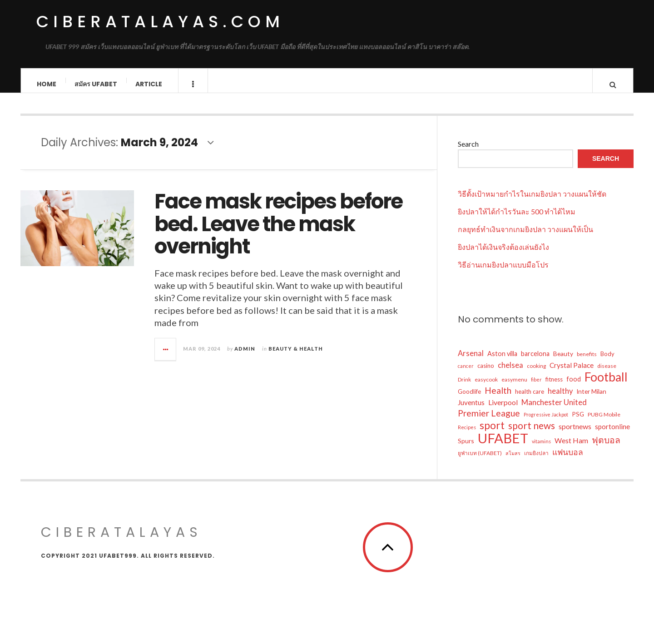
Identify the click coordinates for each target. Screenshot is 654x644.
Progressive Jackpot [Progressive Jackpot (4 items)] (546, 421)
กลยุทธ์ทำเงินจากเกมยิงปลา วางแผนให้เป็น (525, 236)
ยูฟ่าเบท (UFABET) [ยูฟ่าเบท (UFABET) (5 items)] (480, 460)
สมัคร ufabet (96, 84)
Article (149, 84)
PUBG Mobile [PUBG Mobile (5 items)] (604, 421)
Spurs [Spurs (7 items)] (466, 448)
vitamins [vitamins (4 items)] (541, 448)
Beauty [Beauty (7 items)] (563, 360)
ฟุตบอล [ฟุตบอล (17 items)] (606, 447)
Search (468, 151)
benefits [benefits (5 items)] (587, 361)
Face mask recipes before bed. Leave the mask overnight (278, 231)
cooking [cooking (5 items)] (536, 373)
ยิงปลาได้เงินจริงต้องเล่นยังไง (503, 254)
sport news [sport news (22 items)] (532, 432)
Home (47, 84)
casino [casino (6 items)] (486, 372)
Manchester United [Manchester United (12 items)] (554, 409)
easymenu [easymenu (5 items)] (514, 386)
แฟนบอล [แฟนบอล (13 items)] (568, 459)
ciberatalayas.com (160, 22)
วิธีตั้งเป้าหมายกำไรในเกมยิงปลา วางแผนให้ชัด (532, 201)
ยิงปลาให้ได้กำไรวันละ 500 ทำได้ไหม (517, 218)
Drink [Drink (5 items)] (464, 386)
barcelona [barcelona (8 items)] (535, 360)
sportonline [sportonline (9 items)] (612, 433)
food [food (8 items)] (574, 386)
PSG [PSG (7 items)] (578, 421)
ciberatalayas (121, 539)
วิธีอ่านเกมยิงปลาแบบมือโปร (503, 271)
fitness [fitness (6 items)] (554, 386)
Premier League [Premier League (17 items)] (489, 420)
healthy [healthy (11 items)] (560, 398)
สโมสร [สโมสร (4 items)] (513, 460)
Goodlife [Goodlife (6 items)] (469, 398)
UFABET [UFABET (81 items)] (503, 445)
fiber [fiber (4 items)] (536, 386)
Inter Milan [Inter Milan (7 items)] (591, 398)
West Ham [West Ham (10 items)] (571, 447)
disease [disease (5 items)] (607, 373)
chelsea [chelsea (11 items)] (510, 372)
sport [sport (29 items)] (492, 432)
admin (245, 355)
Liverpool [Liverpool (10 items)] (503, 409)
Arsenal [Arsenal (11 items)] (471, 360)
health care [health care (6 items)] (530, 398)
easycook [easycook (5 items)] (486, 386)
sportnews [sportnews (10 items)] (575, 433)
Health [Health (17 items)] (498, 397)
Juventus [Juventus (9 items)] (471, 409)
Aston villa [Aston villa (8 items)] (502, 360)
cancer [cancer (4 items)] (466, 373)
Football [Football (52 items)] (606, 384)
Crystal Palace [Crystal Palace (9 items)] (572, 372)
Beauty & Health (296, 355)
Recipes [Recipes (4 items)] (467, 434)
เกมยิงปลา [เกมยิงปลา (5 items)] (536, 460)
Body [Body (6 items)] (607, 361)
